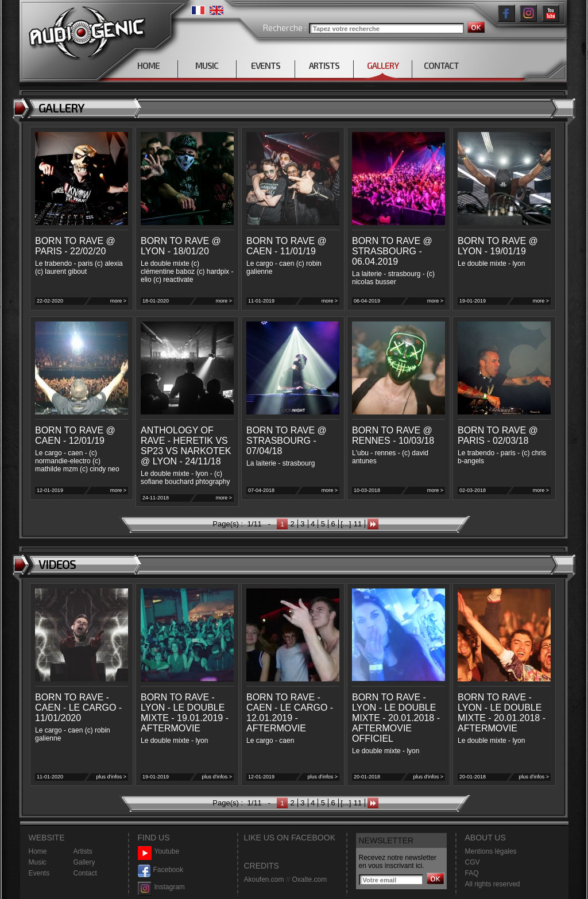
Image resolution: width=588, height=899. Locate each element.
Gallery (84, 862)
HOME (148, 65)
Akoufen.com (264, 879)
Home (38, 851)
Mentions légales (491, 851)
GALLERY (383, 65)
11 (358, 524)
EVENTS (266, 65)
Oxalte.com (309, 879)
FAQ (472, 873)
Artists (83, 851)
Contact (85, 873)
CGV (473, 862)
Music (38, 862)
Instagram (161, 887)
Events (39, 873)
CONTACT (441, 65)
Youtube (159, 852)
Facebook (161, 870)
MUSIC (207, 65)
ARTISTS (324, 65)
